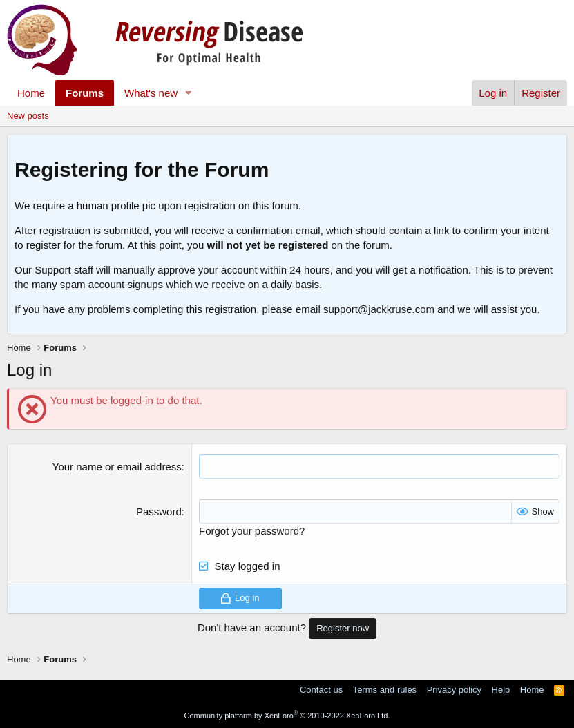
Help (501, 690)
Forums (85, 93)
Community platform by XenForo (287, 716)
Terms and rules (385, 690)
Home (31, 93)
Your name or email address (117, 467)
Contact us (321, 690)
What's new (151, 93)
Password (159, 511)
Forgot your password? (252, 531)
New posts (28, 116)
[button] (189, 93)
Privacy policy (454, 690)
